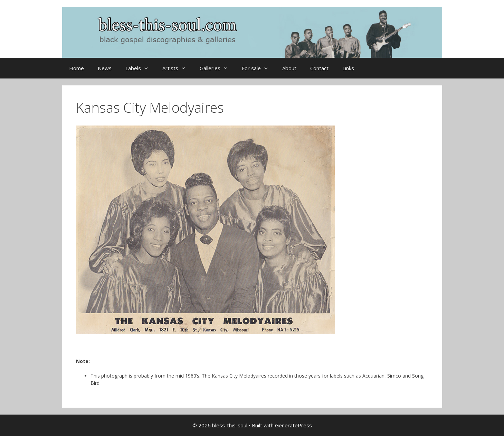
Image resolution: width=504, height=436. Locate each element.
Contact (319, 68)
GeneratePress (293, 425)
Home (77, 68)
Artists (178, 68)
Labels (140, 68)
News (105, 68)
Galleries (217, 68)
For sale (259, 68)
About (289, 68)
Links (348, 68)
